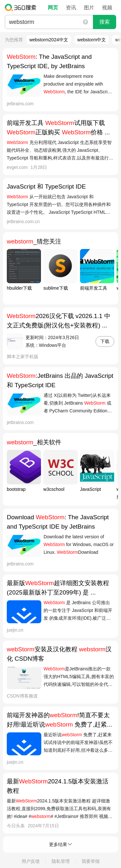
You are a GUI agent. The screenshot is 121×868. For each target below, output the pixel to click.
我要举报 (91, 861)
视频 (107, 8)
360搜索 (22, 7)
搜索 (105, 22)
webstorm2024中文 (49, 40)
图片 (89, 8)
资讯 (71, 8)
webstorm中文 (92, 40)
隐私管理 (61, 861)
